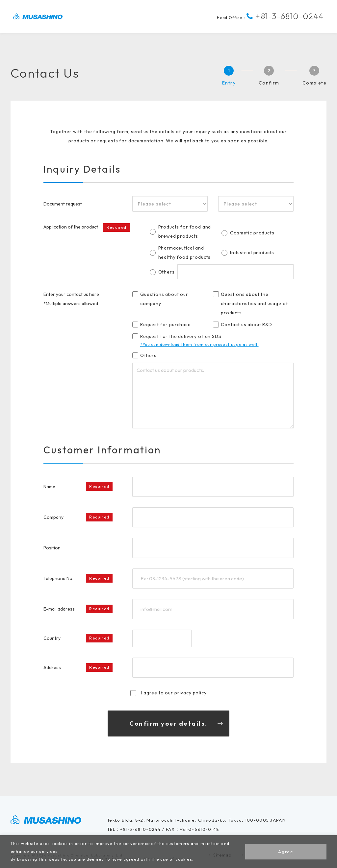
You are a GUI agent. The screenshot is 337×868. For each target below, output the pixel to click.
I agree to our (168, 693)
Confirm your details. (168, 723)
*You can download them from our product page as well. (199, 344)
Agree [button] (286, 852)
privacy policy (191, 693)
